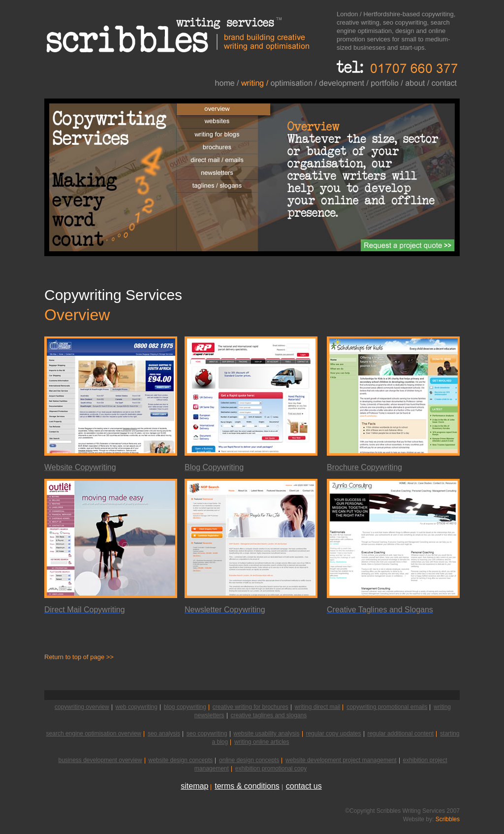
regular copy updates (333, 734)
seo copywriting (207, 734)
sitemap (194, 786)
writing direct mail (318, 707)
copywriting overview (82, 707)
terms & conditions (247, 786)
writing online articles (262, 742)
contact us (304, 786)
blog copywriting (185, 707)
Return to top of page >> (79, 657)
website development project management (341, 760)
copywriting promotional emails (387, 707)
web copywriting (137, 707)
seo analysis (164, 734)
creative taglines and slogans (268, 715)
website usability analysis (266, 734)
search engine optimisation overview (94, 734)
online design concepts (249, 760)
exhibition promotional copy (271, 768)
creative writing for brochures (251, 707)
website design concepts (180, 760)
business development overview (100, 760)
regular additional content (400, 734)
